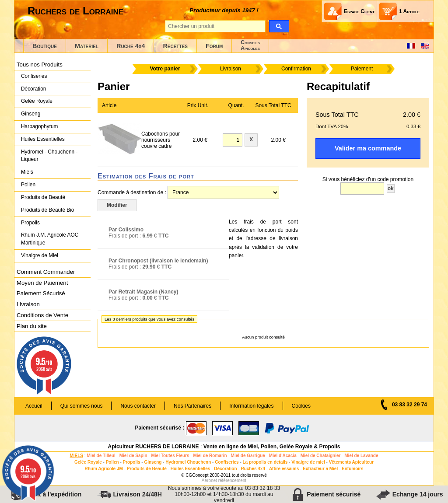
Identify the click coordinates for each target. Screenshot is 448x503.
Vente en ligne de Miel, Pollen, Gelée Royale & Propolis (272, 447)
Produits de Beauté (43, 197)
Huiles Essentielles (43, 139)
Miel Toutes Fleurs (170, 456)
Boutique (45, 46)
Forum (214, 46)
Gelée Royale (37, 101)
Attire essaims (284, 469)
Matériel (87, 46)
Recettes (175, 46)
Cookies (301, 406)
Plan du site (32, 326)
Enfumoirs (352, 469)
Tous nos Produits (40, 65)
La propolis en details (265, 462)
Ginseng (31, 114)
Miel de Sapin (133, 456)
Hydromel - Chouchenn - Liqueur (49, 156)
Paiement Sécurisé (41, 293)
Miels (27, 172)
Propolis (30, 223)
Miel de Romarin (210, 456)
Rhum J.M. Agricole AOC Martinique (50, 239)
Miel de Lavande (361, 456)
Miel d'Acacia (283, 456)
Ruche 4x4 (131, 46)
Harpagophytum (40, 126)
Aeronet (209, 480)
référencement (232, 480)
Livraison (28, 304)
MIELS (76, 456)
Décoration (33, 89)
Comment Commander (46, 272)
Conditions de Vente (42, 315)
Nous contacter (138, 406)
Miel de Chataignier (321, 456)
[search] (279, 26)
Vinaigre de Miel (40, 255)
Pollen (28, 185)
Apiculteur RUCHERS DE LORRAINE (154, 447)
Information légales (251, 406)
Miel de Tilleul (101, 456)
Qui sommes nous (82, 406)
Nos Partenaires (192, 406)
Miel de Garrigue (248, 456)
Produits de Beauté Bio (47, 210)
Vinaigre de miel (308, 462)
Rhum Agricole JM (103, 469)
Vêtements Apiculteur (351, 462)
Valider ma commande (368, 148)
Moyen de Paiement (42, 283)
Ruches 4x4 (253, 469)
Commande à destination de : (132, 192)
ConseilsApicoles (250, 45)
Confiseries (34, 76)
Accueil (34, 406)
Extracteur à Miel (320, 469)
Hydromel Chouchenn (188, 462)
